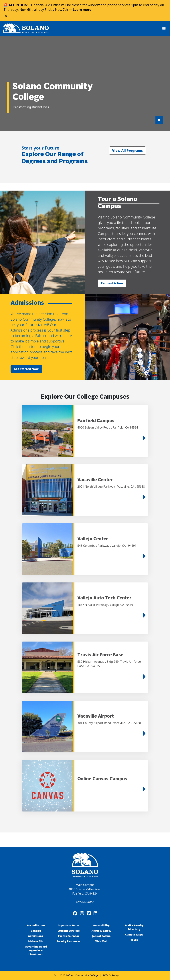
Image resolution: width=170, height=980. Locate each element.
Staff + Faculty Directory (134, 927)
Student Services (69, 931)
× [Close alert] (6, 16)
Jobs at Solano (101, 936)
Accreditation (36, 925)
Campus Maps (134, 935)
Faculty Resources (69, 941)
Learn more (82, 9)
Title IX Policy (111, 975)
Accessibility (101, 925)
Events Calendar (69, 936)
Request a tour (112, 283)
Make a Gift (36, 941)
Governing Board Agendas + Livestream (36, 950)
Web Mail (101, 941)
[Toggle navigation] (164, 29)
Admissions (36, 936)
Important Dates (69, 925)
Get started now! (26, 369)
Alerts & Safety (101, 931)
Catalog (36, 931)
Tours (134, 940)
